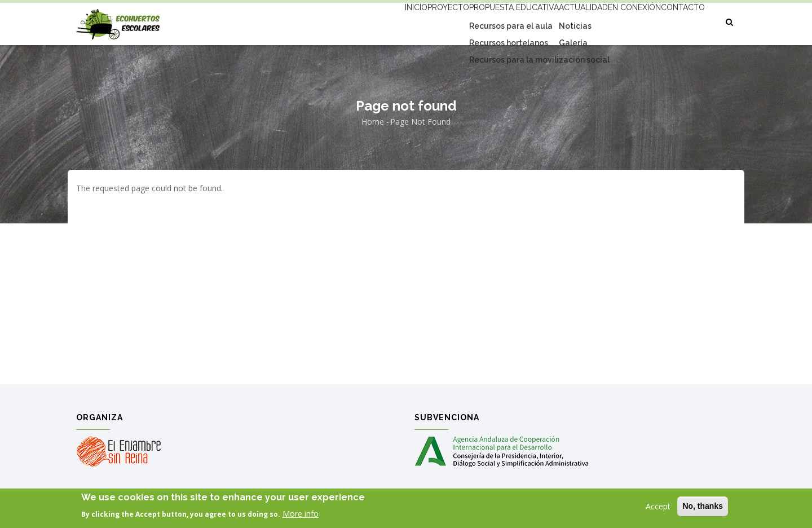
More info (301, 515)
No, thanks (703, 507)
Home (373, 122)
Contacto (678, 21)
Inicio (355, 21)
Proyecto (399, 21)
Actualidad (555, 21)
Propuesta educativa (475, 21)
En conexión (618, 21)
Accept (658, 507)
